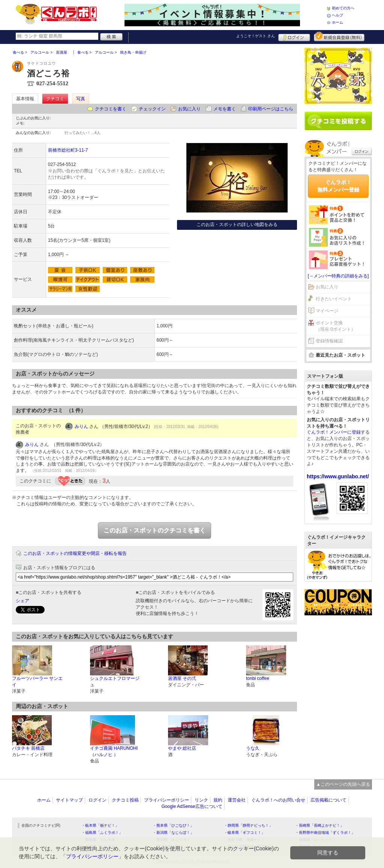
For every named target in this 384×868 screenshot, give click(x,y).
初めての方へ (343, 8)
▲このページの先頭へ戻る (343, 784)
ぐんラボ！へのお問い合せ (278, 800)
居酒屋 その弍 (182, 678)
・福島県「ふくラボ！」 (102, 833)
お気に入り (189, 109)
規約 (218, 800)
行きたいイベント (334, 299)
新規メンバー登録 (339, 36)
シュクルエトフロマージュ (115, 682)
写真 (81, 99)
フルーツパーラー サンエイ (37, 682)
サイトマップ (69, 800)
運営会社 (237, 800)
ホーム (337, 22)
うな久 (253, 748)
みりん (81, 426)
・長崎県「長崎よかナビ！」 (319, 825)
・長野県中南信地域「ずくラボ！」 (325, 833)
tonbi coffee (258, 678)
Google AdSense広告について (192, 806)
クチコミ (55, 99)
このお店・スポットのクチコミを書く (154, 530)
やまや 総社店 (182, 748)
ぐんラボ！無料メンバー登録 (338, 186)
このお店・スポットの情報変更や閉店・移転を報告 (75, 553)
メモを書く (225, 109)
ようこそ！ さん (256, 36)
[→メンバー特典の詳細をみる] (338, 276)
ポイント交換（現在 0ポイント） (336, 326)
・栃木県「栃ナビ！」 (100, 825)
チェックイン (152, 109)
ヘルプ (337, 15)
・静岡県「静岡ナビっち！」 (248, 825)
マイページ (327, 311)
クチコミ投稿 (125, 800)
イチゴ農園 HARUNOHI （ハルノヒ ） (114, 751)
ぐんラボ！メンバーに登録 (334, 432)
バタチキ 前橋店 (28, 748)
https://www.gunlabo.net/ (338, 476)
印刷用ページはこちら (271, 109)
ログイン (294, 36)
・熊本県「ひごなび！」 (173, 825)
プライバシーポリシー (166, 800)
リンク (201, 800)
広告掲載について (328, 800)
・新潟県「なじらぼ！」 (173, 833)
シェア (22, 601)
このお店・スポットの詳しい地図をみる (237, 225)
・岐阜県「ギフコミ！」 (244, 833)
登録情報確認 (329, 341)
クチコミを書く (111, 109)
